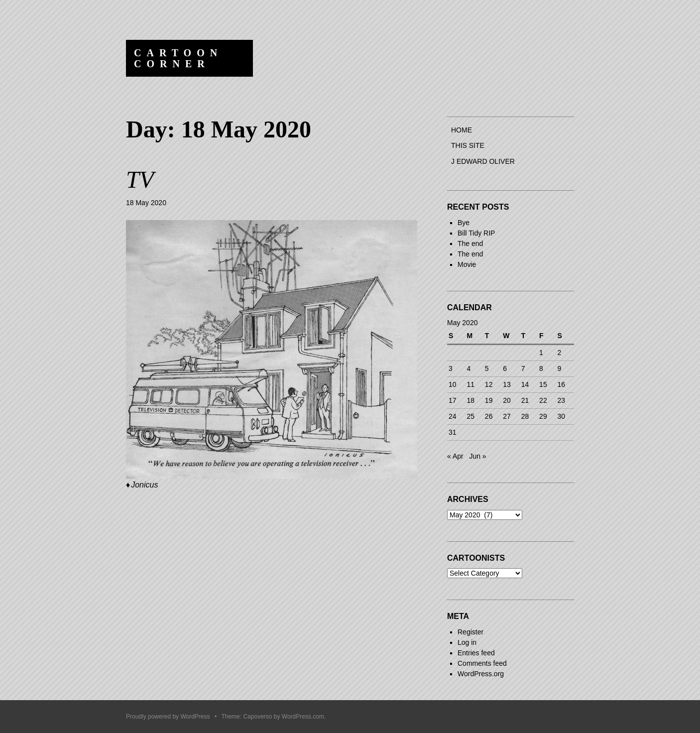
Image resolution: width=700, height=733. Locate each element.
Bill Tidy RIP (476, 233)
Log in (467, 642)
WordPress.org (481, 674)
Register (470, 632)
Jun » (477, 456)
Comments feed (482, 663)
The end (470, 244)
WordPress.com (303, 717)
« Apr (455, 456)
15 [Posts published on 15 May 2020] (543, 384)
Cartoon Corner (178, 58)
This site (468, 145)
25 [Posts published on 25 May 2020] (470, 416)
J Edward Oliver (483, 161)
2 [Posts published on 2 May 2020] (560, 353)
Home (462, 130)
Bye (464, 223)
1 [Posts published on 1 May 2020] (541, 353)
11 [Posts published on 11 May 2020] (470, 384)
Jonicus (144, 485)
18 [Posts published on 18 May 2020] (470, 400)
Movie (467, 264)
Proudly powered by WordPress (168, 717)
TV (140, 180)
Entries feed (476, 653)
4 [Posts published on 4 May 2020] (468, 368)
